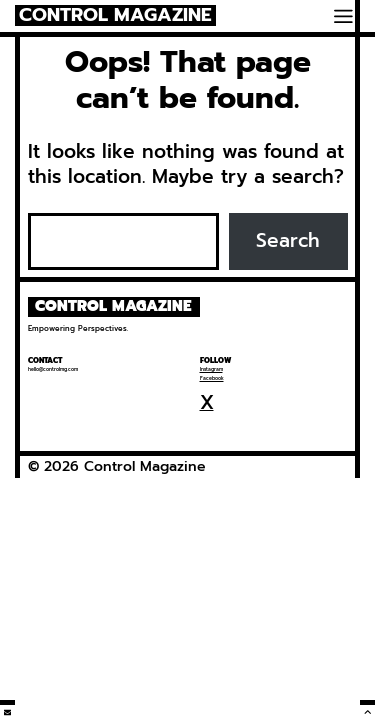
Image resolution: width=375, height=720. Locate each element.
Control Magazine (115, 15)
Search (288, 240)
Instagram (211, 369)
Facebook (212, 378)
